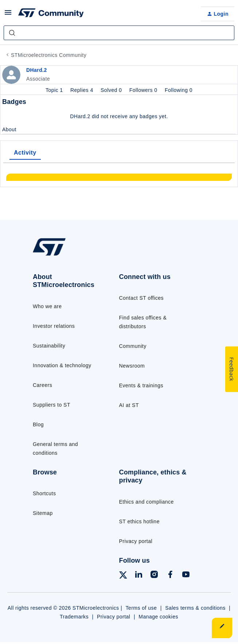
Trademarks (74, 617)
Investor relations (54, 326)
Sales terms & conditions (195, 608)
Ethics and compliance (147, 502)
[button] (8, 15)
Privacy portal (136, 541)
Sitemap (43, 513)
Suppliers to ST (52, 405)
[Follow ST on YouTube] (186, 576)
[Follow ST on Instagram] (154, 576)
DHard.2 (37, 70)
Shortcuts (44, 493)
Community (133, 346)
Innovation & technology (62, 365)
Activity (25, 153)
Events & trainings (141, 385)
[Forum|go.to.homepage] (51, 14)
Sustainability (49, 346)
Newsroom (132, 366)
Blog (38, 424)
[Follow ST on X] (123, 576)
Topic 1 (55, 90)
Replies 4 (83, 90)
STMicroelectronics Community (49, 55)
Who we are (47, 306)
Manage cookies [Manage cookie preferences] (158, 617)
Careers (42, 385)
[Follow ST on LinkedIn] (138, 576)
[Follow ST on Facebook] (170, 576)
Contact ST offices (142, 298)
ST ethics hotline (139, 521)
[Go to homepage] (49, 255)
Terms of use (141, 608)
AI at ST (129, 405)
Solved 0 (112, 90)
